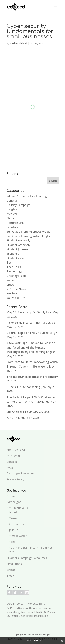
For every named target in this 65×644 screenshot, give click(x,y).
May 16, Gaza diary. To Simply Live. (29, 312)
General (12, 201)
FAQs (10, 468)
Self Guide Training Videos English (29, 236)
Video (10, 285)
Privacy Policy (15, 479)
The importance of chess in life (27, 377)
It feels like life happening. (24, 387)
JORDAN (12, 418)
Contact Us (16, 524)
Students (13, 254)
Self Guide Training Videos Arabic (28, 232)
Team (13, 518)
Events (11, 570)
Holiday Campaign (19, 205)
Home (11, 496)
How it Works (18, 536)
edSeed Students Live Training (27, 196)
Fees (12, 542)
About (13, 512)
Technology (14, 271)
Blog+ (10, 576)
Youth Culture (16, 298)
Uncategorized (16, 276)
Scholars (12, 227)
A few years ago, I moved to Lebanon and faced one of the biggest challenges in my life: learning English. (31, 347)
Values (11, 280)
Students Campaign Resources (27, 558)
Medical (12, 214)
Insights (12, 209)
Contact (12, 462)
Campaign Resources (20, 473)
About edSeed (16, 450)
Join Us (14, 530)
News (10, 218)
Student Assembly (18, 240)
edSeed (36, 635)
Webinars (13, 293)
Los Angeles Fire (17, 412)
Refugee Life (15, 223)
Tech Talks (14, 267)
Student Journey (17, 249)
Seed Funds (14, 564)
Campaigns (14, 502)
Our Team (13, 456)
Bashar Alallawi (18, 43)
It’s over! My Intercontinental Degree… (32, 323)
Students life (15, 258)
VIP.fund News (16, 289)
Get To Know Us (17, 508)
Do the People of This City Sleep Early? (32, 333)
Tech (10, 262)
